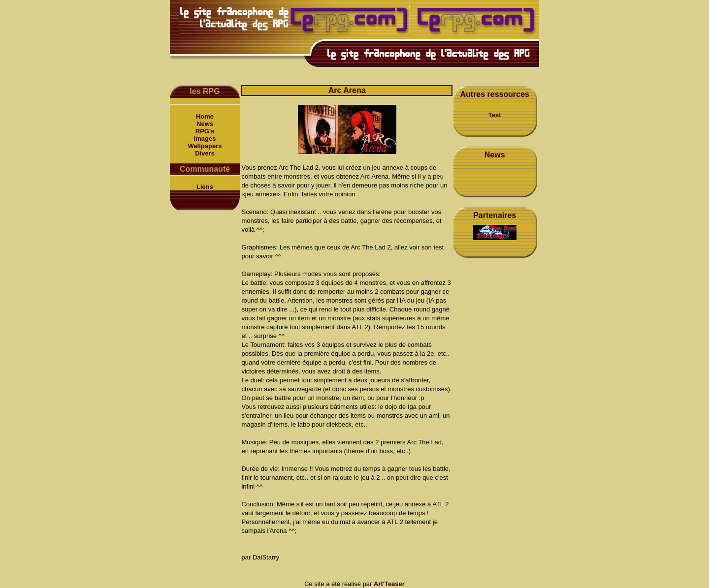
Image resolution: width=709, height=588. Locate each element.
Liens (205, 187)
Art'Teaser (389, 584)
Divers (205, 153)
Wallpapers (205, 146)
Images (205, 139)
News (205, 124)
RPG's (205, 131)
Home (205, 116)
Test (495, 115)
